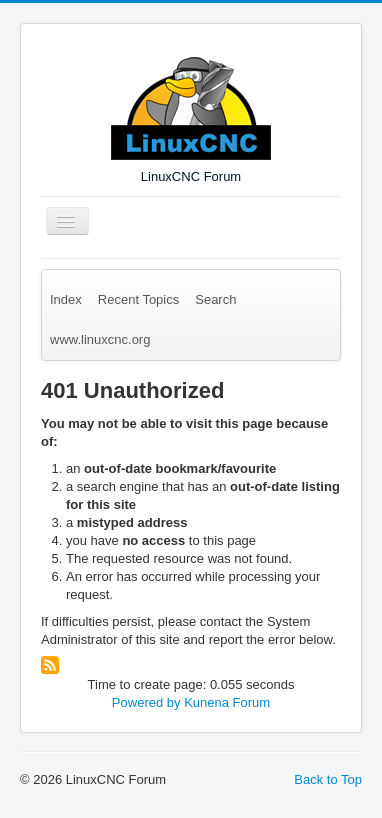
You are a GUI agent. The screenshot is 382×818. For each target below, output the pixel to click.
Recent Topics (138, 299)
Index (66, 299)
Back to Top (328, 779)
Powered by (146, 702)
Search (215, 299)
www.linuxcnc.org (100, 339)
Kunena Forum (227, 702)
